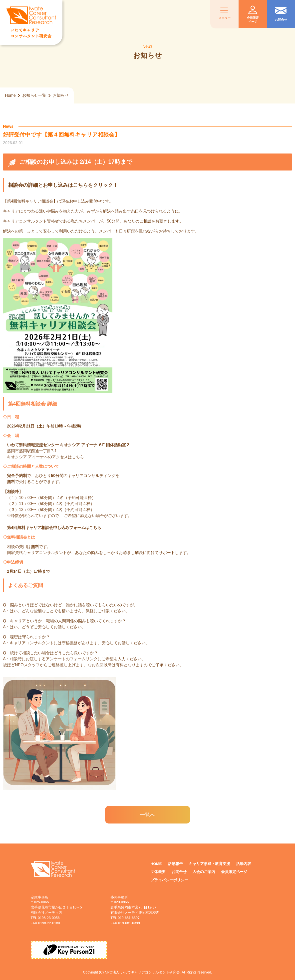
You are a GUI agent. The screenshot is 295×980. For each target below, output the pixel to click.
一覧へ (148, 815)
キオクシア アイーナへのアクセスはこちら (45, 457)
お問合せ (179, 872)
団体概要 (158, 872)
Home (10, 95)
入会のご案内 (204, 872)
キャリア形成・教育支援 (209, 864)
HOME (156, 864)
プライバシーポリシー (169, 880)
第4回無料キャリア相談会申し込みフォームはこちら (54, 528)
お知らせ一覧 (34, 95)
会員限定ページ (234, 872)
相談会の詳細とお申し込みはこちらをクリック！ (63, 185)
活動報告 (175, 864)
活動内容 (244, 864)
